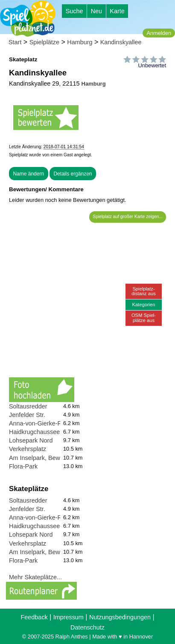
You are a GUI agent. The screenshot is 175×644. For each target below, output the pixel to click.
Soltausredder (28, 406)
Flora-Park (23, 466)
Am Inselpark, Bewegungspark (51, 458)
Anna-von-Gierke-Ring (39, 423)
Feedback (34, 617)
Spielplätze (44, 42)
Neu (96, 11)
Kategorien (143, 305)
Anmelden (159, 33)
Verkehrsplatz (28, 449)
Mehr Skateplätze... (35, 577)
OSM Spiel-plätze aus (144, 318)
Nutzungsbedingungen (120, 617)
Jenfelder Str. (27, 415)
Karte (117, 11)
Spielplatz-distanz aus (144, 291)
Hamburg (80, 42)
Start (15, 42)
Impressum (69, 617)
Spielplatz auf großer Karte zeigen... (128, 217)
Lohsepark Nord (31, 440)
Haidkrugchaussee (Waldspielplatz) (57, 432)
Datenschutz (87, 627)
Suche (74, 11)
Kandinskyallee (121, 42)
